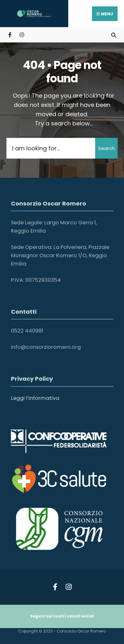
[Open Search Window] (114, 35)
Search (106, 148)
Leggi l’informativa (35, 398)
